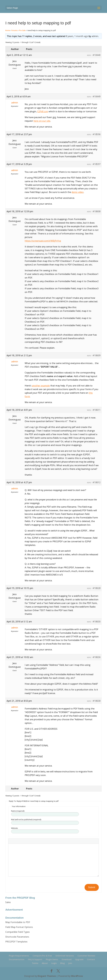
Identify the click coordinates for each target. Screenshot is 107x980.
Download (67, 959)
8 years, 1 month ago (77, 36)
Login (54, 963)
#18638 (96, 701)
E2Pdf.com (43, 111)
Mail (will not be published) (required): (26, 820)
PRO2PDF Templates (16, 942)
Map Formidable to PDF (18, 922)
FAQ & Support (35, 959)
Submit (92, 887)
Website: (15, 828)
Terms (35, 963)
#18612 (96, 482)
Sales (8, 902)
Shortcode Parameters (17, 937)
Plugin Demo (52, 959)
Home (8, 30)
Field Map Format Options (19, 927)
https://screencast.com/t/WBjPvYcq (43, 241)
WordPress (77, 976)
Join (70, 963)
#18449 (96, 96)
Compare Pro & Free (42, 956)
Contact (91, 959)
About (45, 963)
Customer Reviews (86, 956)
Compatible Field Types (17, 932)
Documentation (17, 959)
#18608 (96, 211)
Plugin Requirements (19, 956)
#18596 (96, 134)
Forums (14, 30)
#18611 (96, 410)
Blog (62, 963)
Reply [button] (89, 55)
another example (41, 386)
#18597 (96, 164)
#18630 (96, 622)
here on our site (42, 121)
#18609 (96, 355)
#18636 (96, 657)
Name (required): (18, 811)
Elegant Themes (47, 976)
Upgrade (79, 959)
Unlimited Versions (65, 956)
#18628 (96, 588)
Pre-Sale (22, 30)
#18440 (96, 55)
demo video (78, 192)
